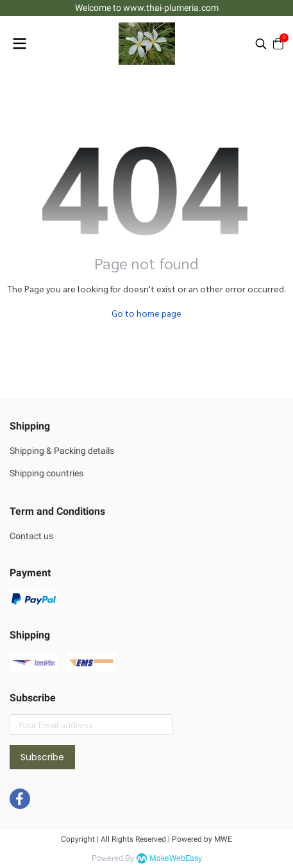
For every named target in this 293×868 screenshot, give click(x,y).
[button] (261, 44)
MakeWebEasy (176, 859)
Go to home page (146, 313)
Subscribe (42, 757)
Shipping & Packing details (62, 451)
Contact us (31, 536)
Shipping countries (46, 473)
